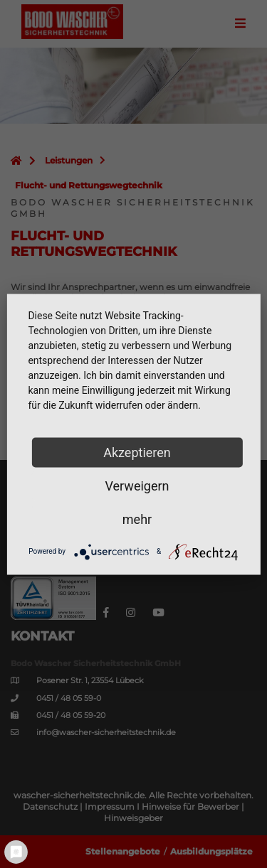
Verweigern (137, 485)
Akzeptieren (137, 452)
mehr (137, 519)
